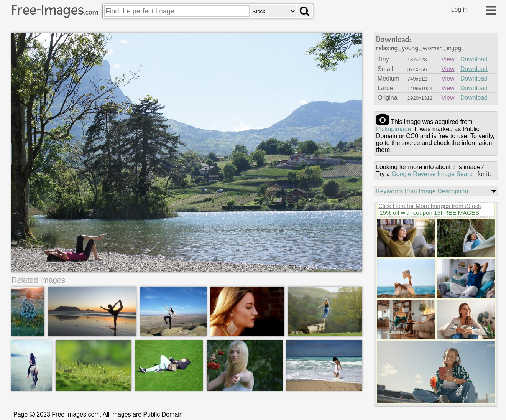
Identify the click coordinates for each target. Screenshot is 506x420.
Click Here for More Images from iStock (430, 206)
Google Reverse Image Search (434, 174)
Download (474, 59)
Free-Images (55, 10)
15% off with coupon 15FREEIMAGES (429, 213)
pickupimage (394, 129)
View (448, 59)
